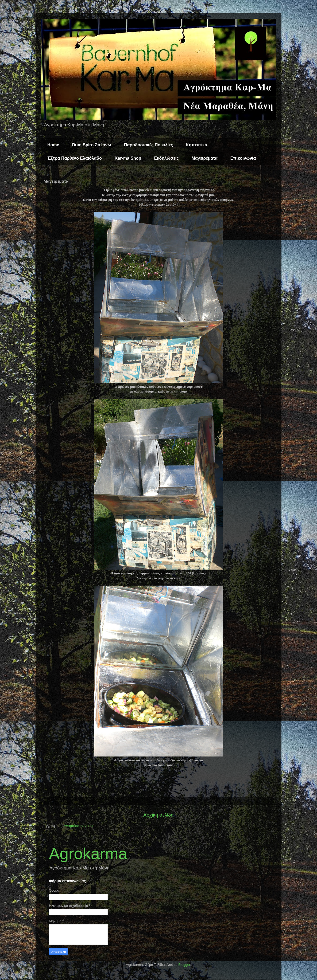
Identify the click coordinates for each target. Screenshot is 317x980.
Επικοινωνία (243, 158)
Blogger (184, 965)
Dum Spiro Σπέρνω (91, 145)
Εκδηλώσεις (166, 158)
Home (53, 145)
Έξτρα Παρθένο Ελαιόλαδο (75, 158)
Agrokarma (88, 854)
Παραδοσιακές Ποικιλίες (148, 145)
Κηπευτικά (196, 145)
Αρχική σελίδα (158, 815)
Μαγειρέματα (204, 158)
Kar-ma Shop (128, 158)
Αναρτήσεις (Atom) (78, 826)
